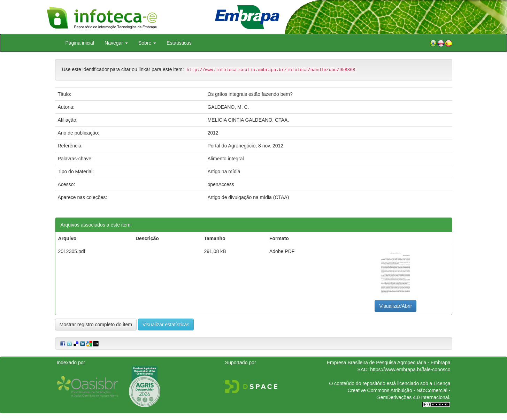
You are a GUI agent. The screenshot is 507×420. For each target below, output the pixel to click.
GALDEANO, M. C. (228, 107)
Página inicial (80, 43)
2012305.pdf (72, 251)
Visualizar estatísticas (166, 324)
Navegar (116, 43)
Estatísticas (179, 43)
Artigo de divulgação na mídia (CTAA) (248, 197)
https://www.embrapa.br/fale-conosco (410, 369)
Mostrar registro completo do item (96, 324)
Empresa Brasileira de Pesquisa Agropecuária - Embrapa (389, 362)
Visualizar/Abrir (395, 306)
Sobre (147, 43)
